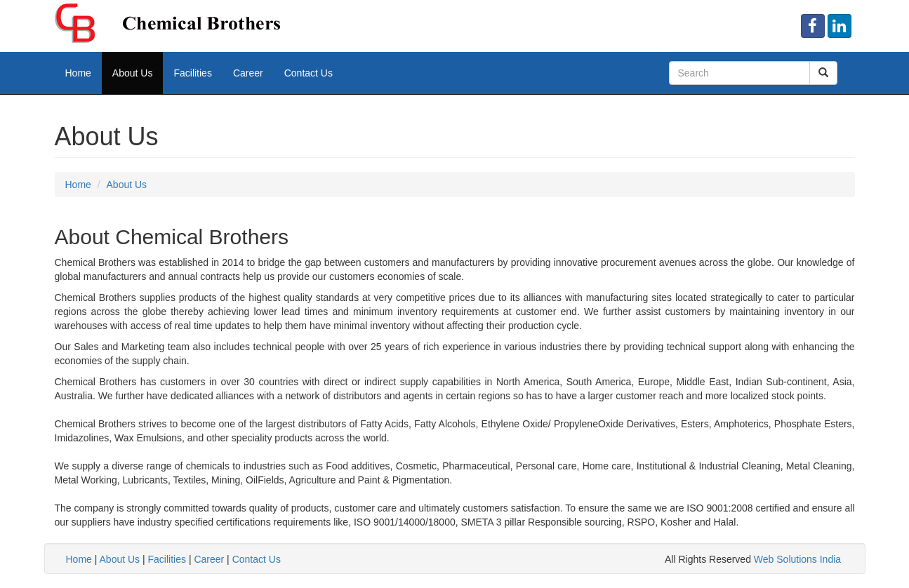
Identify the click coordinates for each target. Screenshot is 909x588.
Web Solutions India (797, 559)
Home (78, 73)
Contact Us (308, 73)
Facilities (192, 73)
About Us (133, 73)
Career (248, 73)
